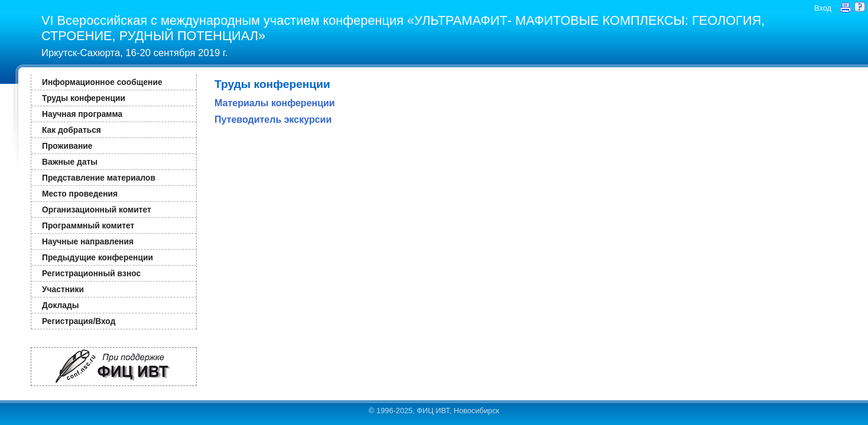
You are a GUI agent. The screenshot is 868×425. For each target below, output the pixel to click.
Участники (63, 289)
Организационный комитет (97, 210)
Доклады (61, 305)
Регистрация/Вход (79, 321)
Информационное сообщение (102, 82)
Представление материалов (99, 178)
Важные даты (70, 162)
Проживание (67, 146)
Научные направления (88, 241)
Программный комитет (88, 225)
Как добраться (71, 130)
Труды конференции (84, 98)
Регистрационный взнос (91, 273)
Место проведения (80, 194)
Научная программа (82, 114)
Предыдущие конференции (97, 257)
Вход (823, 8)
